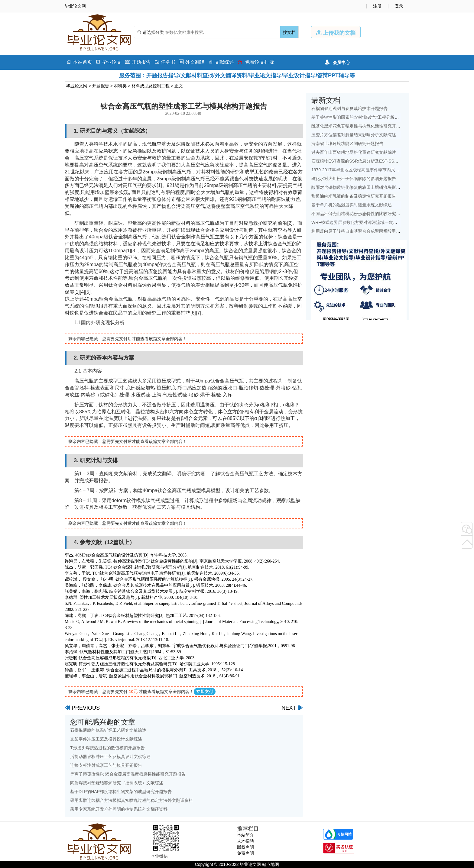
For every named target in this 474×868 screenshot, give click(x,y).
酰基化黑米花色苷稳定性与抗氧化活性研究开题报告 (360, 126)
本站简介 (245, 835)
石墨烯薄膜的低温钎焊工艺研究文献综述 (108, 730)
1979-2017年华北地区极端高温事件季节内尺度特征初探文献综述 (372, 170)
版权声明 (245, 847)
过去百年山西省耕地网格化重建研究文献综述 (354, 152)
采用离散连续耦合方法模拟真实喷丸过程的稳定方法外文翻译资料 (131, 800)
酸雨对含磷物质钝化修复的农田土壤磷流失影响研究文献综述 (368, 187)
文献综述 (221, 62)
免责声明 (245, 853)
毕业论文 (109, 62)
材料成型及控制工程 (151, 86)
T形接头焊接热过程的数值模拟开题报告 (107, 748)
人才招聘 (245, 841)
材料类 (120, 86)
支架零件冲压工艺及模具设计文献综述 (106, 739)
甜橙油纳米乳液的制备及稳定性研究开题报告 (354, 196)
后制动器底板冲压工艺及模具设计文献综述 (110, 757)
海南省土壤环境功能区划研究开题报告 (347, 144)
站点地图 (271, 864)
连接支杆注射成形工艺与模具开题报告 (106, 765)
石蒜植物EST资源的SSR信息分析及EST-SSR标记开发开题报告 (371, 161)
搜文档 (289, 32)
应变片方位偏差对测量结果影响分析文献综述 (354, 135)
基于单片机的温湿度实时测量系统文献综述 (352, 205)
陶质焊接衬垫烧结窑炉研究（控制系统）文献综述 (117, 783)
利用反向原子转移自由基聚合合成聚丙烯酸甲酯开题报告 (364, 231)
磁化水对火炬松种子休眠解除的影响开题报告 (354, 179)
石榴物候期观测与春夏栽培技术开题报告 (349, 108)
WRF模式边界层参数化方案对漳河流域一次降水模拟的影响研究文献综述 (380, 222)
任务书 (165, 62)
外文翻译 (192, 62)
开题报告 (138, 62)
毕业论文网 (77, 86)
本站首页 (79, 62)
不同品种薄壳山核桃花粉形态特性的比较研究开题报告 (362, 214)
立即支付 (205, 692)
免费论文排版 (256, 62)
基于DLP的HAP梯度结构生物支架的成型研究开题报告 (121, 792)
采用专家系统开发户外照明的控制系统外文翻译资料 (119, 809)
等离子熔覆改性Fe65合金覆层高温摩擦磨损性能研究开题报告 (128, 774)
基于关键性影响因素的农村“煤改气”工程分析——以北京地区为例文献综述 (380, 117)
